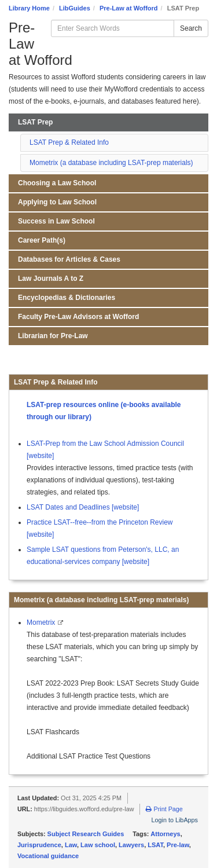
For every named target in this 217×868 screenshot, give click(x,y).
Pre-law (178, 845)
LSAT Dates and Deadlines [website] (83, 507)
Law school (98, 845)
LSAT (155, 845)
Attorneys (165, 834)
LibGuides (75, 8)
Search (191, 28)
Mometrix (42, 622)
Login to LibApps (175, 820)
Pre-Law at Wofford (129, 8)
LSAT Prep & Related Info (69, 142)
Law (71, 845)
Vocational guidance (48, 856)
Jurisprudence (39, 845)
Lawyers (131, 845)
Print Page (164, 809)
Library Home (29, 8)
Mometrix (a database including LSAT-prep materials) (111, 163)
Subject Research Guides (86, 834)
